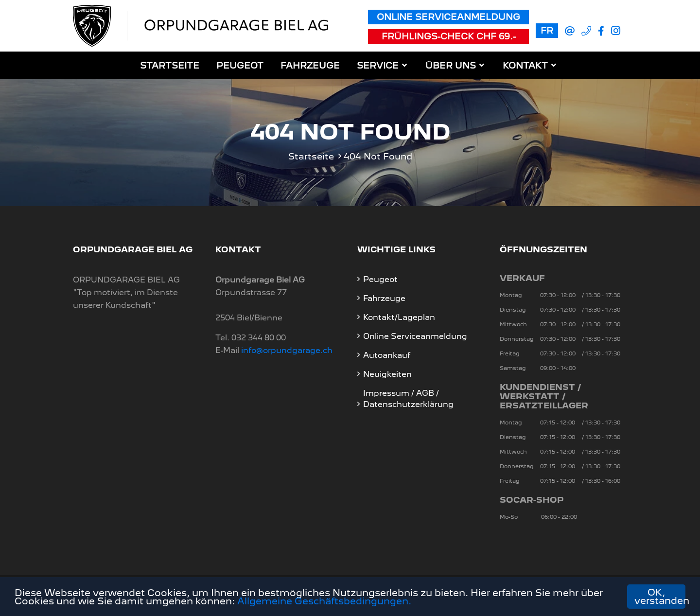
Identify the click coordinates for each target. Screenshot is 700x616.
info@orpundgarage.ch (287, 350)
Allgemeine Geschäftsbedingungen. (324, 601)
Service (378, 65)
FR (547, 30)
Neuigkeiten (387, 374)
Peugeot (240, 65)
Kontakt (525, 65)
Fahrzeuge (310, 65)
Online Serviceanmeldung (448, 17)
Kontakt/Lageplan (399, 317)
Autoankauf (387, 355)
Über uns (451, 65)
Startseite (170, 65)
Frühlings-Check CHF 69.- (449, 36)
